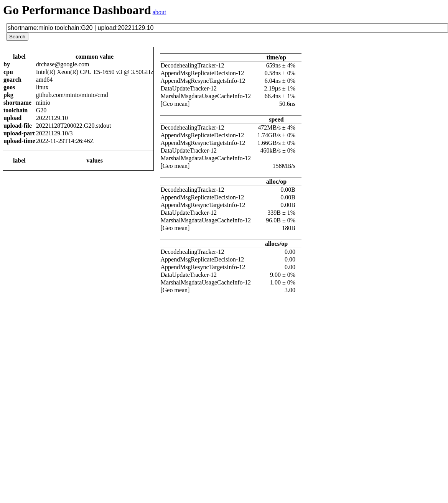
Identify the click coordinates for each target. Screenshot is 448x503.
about (160, 12)
